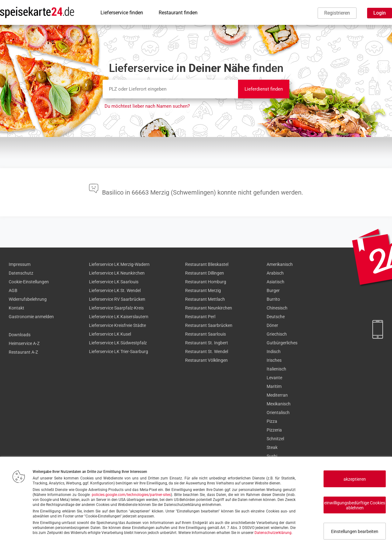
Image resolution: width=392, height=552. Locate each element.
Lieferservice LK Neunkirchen (117, 273)
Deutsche (276, 317)
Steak (272, 447)
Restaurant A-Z (23, 352)
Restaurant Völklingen (206, 360)
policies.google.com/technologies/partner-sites (131, 495)
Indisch (274, 351)
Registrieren (337, 13)
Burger (273, 290)
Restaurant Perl (200, 317)
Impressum (20, 264)
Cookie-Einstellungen (29, 282)
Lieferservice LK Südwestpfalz (118, 343)
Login (380, 13)
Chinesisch (277, 308)
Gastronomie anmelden (31, 317)
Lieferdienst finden (264, 89)
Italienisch (276, 369)
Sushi (272, 456)
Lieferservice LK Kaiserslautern (119, 317)
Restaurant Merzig (203, 290)
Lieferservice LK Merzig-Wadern (119, 264)
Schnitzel (275, 439)
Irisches (274, 360)
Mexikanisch (279, 404)
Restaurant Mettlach (205, 299)
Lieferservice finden (122, 13)
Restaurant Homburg (206, 282)
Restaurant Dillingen (205, 273)
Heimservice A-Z (24, 343)
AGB (13, 290)
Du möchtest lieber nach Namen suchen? (147, 106)
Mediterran (277, 395)
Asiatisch (275, 282)
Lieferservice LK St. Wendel (115, 290)
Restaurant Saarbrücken (209, 325)
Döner (272, 325)
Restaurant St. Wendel (207, 351)
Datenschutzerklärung (273, 533)
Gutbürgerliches (282, 343)
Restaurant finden (178, 13)
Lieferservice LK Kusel (110, 334)
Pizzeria (274, 430)
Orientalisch (278, 413)
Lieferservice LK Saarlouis (114, 282)
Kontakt (16, 308)
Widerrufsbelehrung (28, 299)
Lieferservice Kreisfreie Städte (117, 325)
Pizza (272, 421)
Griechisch (277, 334)
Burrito (273, 299)
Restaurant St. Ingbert (207, 343)
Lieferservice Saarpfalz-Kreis (116, 308)
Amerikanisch (280, 264)
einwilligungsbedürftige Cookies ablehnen (355, 505)
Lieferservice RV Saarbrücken (117, 299)
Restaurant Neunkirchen (209, 308)
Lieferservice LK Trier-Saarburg (119, 351)
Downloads (20, 335)
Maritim (274, 386)
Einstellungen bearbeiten (355, 531)
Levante (274, 378)
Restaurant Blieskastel (207, 264)
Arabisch (275, 273)
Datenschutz (21, 273)
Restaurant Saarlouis (205, 334)
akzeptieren (355, 479)
